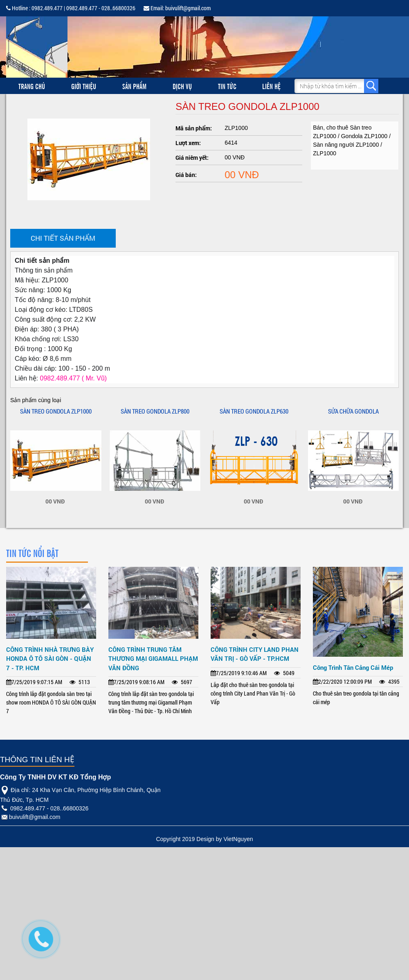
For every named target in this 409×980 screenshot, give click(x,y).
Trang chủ (32, 86)
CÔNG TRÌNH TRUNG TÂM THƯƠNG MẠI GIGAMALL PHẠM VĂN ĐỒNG (153, 659)
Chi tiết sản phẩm (63, 238)
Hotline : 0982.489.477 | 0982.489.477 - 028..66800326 (71, 8)
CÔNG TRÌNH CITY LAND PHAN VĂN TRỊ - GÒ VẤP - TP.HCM (255, 654)
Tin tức (227, 86)
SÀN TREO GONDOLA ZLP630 (254, 411)
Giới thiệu (84, 86)
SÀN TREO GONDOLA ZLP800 (155, 411)
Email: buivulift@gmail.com (177, 8)
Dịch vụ (182, 86)
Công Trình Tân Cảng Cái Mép (353, 667)
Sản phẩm (134, 86)
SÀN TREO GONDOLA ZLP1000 (56, 411)
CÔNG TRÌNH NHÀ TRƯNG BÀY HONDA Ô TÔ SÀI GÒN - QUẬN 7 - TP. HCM (50, 659)
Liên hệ (271, 86)
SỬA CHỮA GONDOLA (353, 411)
